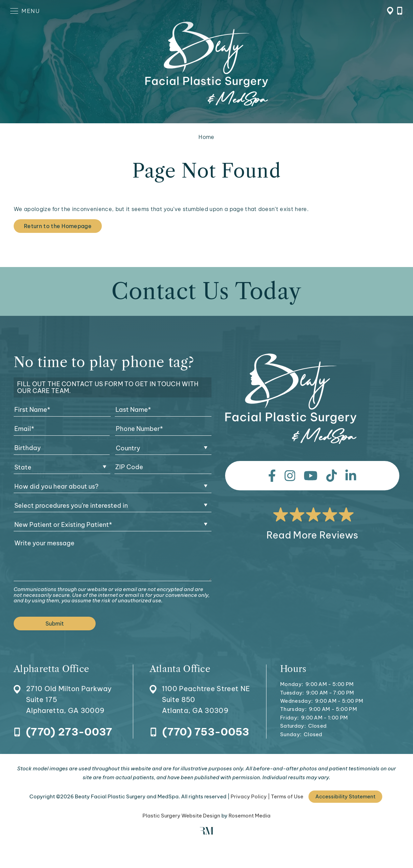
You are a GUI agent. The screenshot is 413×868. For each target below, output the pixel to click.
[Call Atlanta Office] (199, 732)
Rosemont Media (250, 816)
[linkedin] (351, 476)
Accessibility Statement (345, 796)
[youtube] (311, 476)
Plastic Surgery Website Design (181, 816)
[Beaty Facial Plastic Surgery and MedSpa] (291, 399)
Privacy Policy (249, 796)
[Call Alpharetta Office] (63, 732)
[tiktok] (332, 476)
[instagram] (290, 476)
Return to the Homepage (58, 226)
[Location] (63, 690)
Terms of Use (287, 796)
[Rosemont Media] (207, 833)
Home (206, 137)
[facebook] (272, 476)
